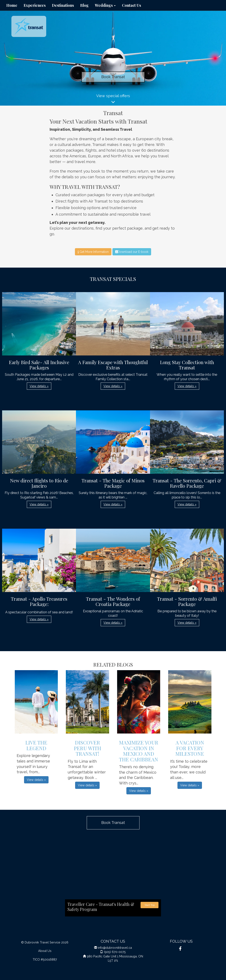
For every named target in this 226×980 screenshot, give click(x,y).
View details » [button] (39, 386)
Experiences (35, 5)
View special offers (113, 100)
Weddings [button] (105, 5)
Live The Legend (36, 745)
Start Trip (150, 905)
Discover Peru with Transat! (87, 748)
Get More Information (93, 252)
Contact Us (131, 5)
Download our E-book (132, 252)
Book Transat (113, 77)
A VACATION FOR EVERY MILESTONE (190, 748)
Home (12, 5)
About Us (45, 951)
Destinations (63, 5)
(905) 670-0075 (115, 952)
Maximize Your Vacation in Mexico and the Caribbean (139, 751)
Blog (84, 5)
